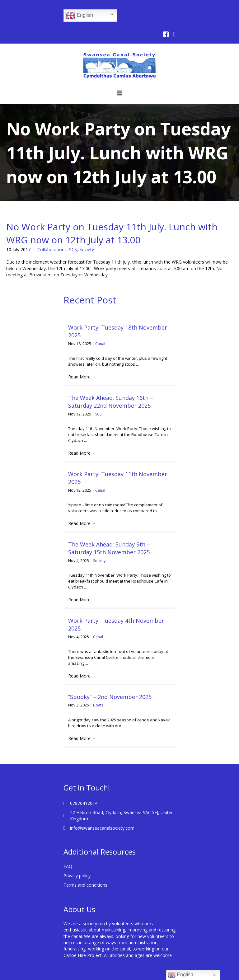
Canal (100, 344)
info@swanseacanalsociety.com (102, 828)
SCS (73, 249)
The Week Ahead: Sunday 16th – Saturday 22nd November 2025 (111, 402)
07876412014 (84, 803)
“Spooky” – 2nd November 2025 (110, 697)
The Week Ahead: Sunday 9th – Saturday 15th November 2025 (109, 548)
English (79, 16)
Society (87, 249)
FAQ (68, 866)
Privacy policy (77, 876)
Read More (82, 377)
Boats (98, 705)
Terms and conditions (85, 885)
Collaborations (52, 249)
